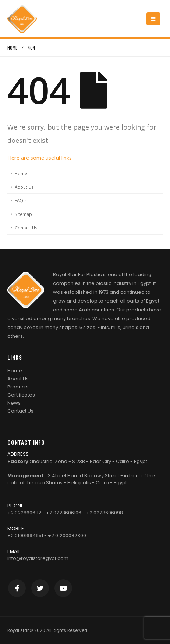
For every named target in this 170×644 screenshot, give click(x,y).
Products (18, 387)
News (14, 403)
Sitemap (23, 214)
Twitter (40, 588)
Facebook (17, 588)
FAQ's (21, 200)
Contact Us (26, 228)
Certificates (21, 395)
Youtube (63, 588)
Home (21, 173)
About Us (24, 187)
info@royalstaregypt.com (38, 558)
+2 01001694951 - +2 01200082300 (47, 536)
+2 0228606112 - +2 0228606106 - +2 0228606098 (65, 513)
